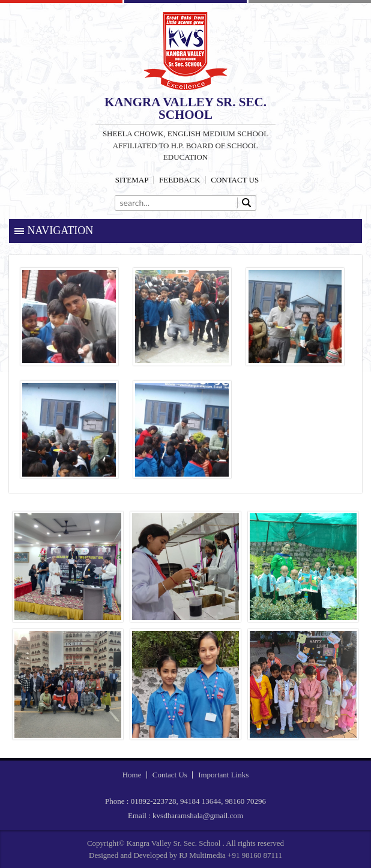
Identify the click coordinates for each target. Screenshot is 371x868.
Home (132, 775)
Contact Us (235, 180)
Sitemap (132, 180)
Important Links (223, 775)
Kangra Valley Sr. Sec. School (185, 51)
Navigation (61, 231)
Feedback (180, 180)
